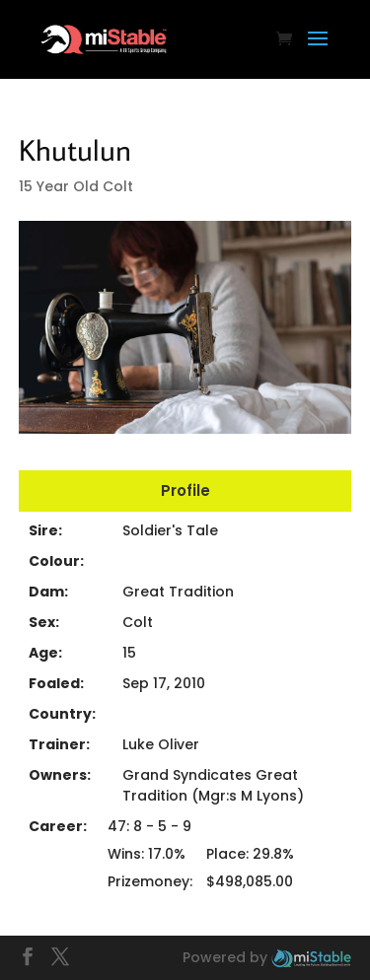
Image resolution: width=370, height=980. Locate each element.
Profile (185, 490)
